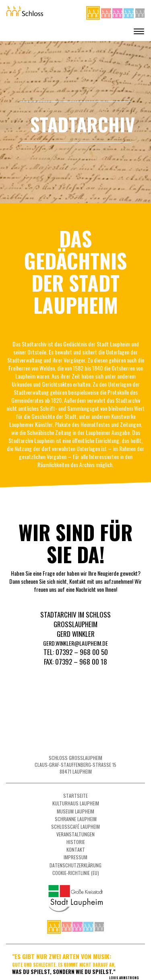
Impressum (75, 857)
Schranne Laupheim (76, 819)
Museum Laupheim (75, 811)
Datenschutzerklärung (75, 865)
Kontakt (76, 849)
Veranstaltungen (75, 834)
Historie (76, 842)
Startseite (75, 796)
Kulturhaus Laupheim (76, 803)
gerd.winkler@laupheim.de (75, 643)
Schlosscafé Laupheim (75, 827)
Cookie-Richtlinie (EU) (76, 873)
